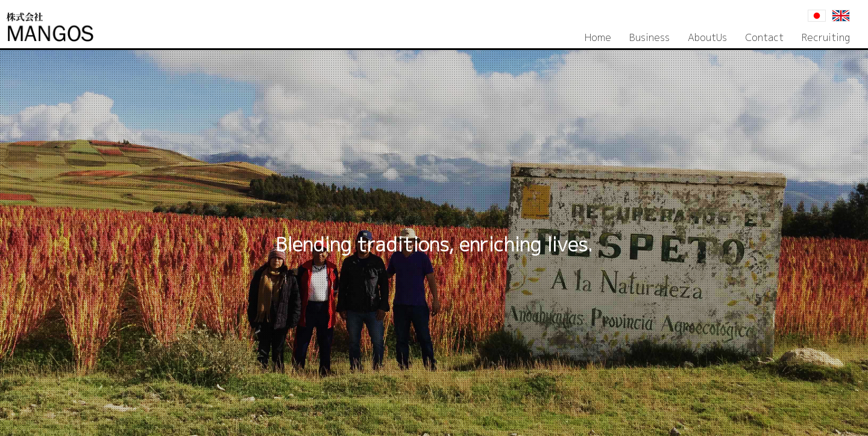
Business (649, 37)
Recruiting (826, 37)
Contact (764, 37)
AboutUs (707, 37)
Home (598, 37)
